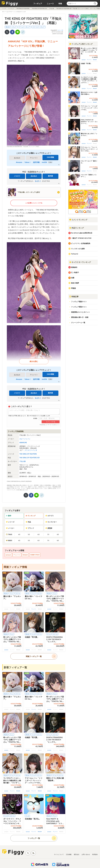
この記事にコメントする (34, 203)
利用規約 (95, 854)
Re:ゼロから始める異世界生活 (82, 233)
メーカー (10, 528)
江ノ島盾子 (75, 272)
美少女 (6, 593)
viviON (44, 162)
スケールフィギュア (38, 27)
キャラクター (51, 522)
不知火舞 (52, 9)
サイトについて (59, 854)
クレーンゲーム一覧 (78, 323)
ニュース (50, 4)
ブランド (30, 528)
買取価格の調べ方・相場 (80, 317)
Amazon (19, 162)
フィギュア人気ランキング (81, 44)
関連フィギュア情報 (15, 567)
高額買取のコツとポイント (80, 312)
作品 (28, 522)
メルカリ (17, 176)
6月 (39, 534)
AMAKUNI (23, 443)
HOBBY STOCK (35, 555)
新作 (9, 516)
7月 (48, 534)
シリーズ (10, 522)
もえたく (38, 181)
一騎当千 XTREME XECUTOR (81, 238)
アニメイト (17, 555)
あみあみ (34, 176)
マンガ (33, 634)
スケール (18, 593)
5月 (29, 534)
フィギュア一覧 (34, 838)
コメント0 (60, 30)
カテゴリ (50, 516)
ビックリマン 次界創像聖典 (81, 243)
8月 (58, 534)
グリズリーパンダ (31, 450)
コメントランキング (78, 220)
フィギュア (38, 4)
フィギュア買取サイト (79, 307)
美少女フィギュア (11, 27)
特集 (60, 4)
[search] (95, 4)
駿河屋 (50, 176)
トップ (4, 9)
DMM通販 (50, 157)
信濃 (73, 278)
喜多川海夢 (75, 283)
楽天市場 (36, 162)
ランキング (31, 516)
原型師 (49, 528)
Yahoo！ (28, 162)
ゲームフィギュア (24, 27)
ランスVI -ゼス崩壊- (78, 249)
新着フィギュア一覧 (15, 667)
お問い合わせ (86, 854)
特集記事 (74, 297)
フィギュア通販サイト (79, 302)
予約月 (9, 534)
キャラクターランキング (80, 262)
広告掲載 (69, 854)
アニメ (12, 593)
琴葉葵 (73, 288)
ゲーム (49, 634)
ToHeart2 (75, 254)
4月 (19, 534)
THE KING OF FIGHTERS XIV (39, 9)
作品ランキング (76, 228)
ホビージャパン (25, 439)
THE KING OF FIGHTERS (23, 9)
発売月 (9, 540)
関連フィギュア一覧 (34, 656)
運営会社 (77, 854)
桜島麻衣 (74, 267)
